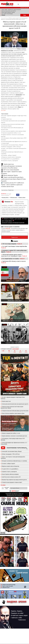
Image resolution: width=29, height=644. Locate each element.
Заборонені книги (14, 197)
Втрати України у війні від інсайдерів (10, 474)
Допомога (26, 0)
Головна (3, 18)
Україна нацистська (7, 119)
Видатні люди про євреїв (8, 586)
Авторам (17, 0)
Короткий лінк (5, 190)
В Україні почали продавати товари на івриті (12, 482)
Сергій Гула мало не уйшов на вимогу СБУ (11, 477)
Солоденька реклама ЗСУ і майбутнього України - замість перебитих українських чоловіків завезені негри (12, 185)
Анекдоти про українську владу (9, 585)
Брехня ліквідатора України (11, 175)
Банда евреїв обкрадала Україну (8, 12)
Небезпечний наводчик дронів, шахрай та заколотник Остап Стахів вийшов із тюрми (12, 255)
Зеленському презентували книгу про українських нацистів (15, 404)
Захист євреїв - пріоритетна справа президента (11, 10)
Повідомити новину (24, 8)
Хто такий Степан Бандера (7, 14)
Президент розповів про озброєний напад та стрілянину (14, 461)
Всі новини (3, 485)
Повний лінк (11, 190)
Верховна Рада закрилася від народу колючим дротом (14, 480)
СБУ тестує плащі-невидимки (11, 170)
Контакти (21, 0)
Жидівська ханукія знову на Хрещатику (12, 157)
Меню (25, 15)
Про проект (12, 0)
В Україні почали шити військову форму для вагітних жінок (15, 411)
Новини (7, 18)
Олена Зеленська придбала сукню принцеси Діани (14, 131)
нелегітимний (15, 349)
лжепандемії (19, 95)
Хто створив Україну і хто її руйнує (11, 259)
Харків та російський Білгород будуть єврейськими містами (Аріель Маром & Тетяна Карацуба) (13, 179)
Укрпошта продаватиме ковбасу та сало (12, 133)
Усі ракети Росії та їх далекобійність (11, 159)
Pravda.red (3, 194)
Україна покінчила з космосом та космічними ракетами (14, 436)
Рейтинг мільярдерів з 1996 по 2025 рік (12, 147)
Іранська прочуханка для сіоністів (9, 11)
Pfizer (19, 107)
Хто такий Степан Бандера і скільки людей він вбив (15, 246)
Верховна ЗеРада (5, 197)
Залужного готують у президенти (10, 161)
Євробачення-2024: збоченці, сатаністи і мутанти (14, 261)
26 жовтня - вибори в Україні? (9, 155)
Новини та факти (22, 197)
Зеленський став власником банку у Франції (13, 145)
